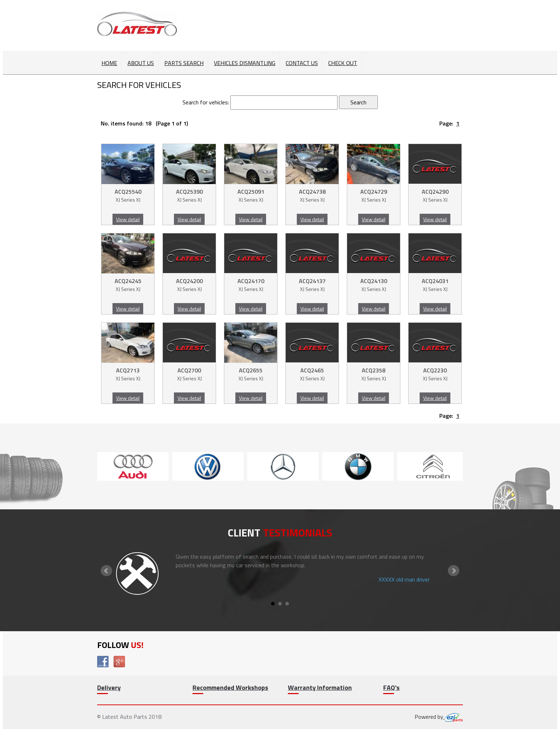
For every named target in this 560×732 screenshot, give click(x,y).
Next (454, 571)
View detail (128, 219)
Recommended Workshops (230, 688)
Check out (343, 63)
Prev (106, 571)
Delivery (109, 688)
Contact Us (302, 63)
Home (109, 63)
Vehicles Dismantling (245, 63)
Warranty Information (320, 688)
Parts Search (184, 63)
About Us (141, 63)
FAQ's (391, 688)
